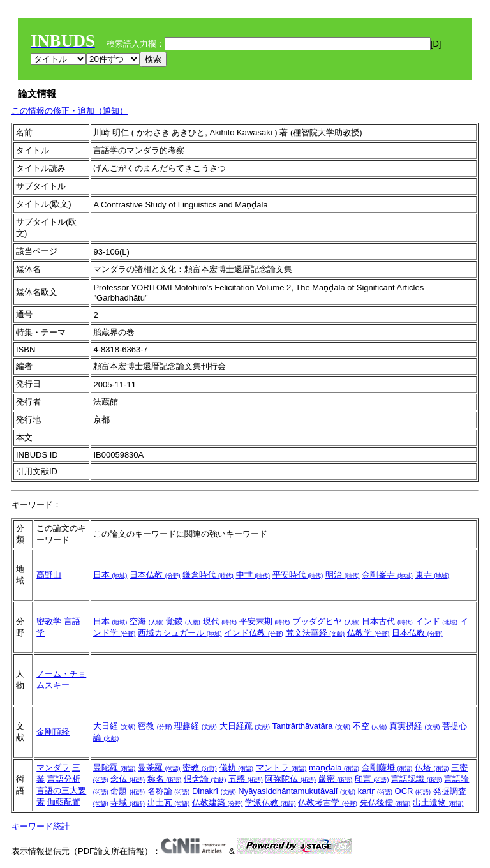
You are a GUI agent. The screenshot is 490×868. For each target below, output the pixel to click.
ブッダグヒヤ (326, 621)
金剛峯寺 (387, 575)
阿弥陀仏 (290, 779)
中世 (253, 575)
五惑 (246, 779)
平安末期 (265, 621)
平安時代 (298, 575)
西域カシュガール (180, 633)
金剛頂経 (53, 732)
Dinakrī (214, 791)
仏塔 (432, 767)
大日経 (115, 726)
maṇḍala (334, 767)
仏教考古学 (328, 803)
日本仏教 (155, 575)
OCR (413, 791)
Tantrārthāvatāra (311, 726)
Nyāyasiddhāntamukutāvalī (297, 791)
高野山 (49, 575)
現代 (220, 621)
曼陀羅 (115, 767)
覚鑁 (183, 621)
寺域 (128, 803)
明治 (343, 575)
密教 (155, 726)
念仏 (128, 779)
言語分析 (64, 779)
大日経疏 (245, 726)
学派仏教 (271, 803)
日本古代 (387, 621)
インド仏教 (254, 633)
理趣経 (196, 726)
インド (437, 621)
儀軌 (237, 767)
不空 (370, 726)
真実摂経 (415, 726)
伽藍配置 (64, 802)
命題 (128, 791)
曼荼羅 (159, 767)
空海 (147, 621)
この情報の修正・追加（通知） (70, 111)
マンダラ (53, 767)
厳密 (336, 779)
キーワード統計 (41, 826)
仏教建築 (218, 803)
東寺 (433, 575)
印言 (372, 779)
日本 (110, 575)
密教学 (49, 621)
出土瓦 (169, 803)
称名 (165, 779)
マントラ (281, 767)
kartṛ (375, 791)
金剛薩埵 (387, 767)
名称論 (169, 791)
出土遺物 (438, 803)
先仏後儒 (385, 803)
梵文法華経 (316, 633)
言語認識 (417, 779)
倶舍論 (205, 779)
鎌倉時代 (208, 575)
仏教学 (368, 633)
